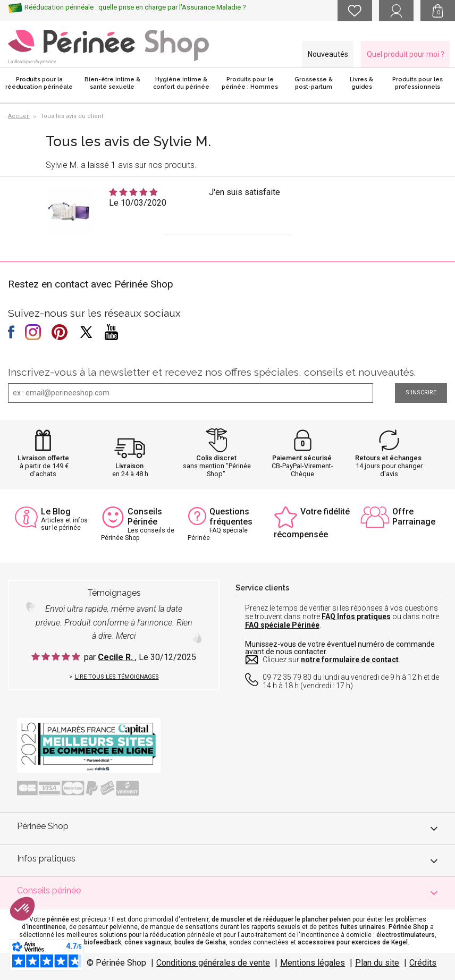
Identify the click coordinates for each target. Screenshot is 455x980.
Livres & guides (361, 83)
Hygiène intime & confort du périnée (181, 83)
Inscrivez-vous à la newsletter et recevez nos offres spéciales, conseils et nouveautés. (212, 372)
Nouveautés (328, 54)
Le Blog (56, 512)
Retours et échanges (388, 458)
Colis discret (216, 458)
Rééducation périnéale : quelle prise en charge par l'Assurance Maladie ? (135, 7)
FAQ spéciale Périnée (282, 625)
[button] (22, 909)
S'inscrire (421, 392)
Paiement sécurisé (302, 458)
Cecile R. (116, 657)
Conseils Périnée (145, 517)
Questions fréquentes (231, 517)
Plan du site (377, 963)
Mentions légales (313, 963)
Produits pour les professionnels (418, 83)
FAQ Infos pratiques (356, 616)
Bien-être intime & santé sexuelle (112, 83)
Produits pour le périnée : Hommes (250, 83)
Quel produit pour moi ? (406, 54)
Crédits (423, 963)
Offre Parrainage (414, 517)
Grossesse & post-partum (314, 83)
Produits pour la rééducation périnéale (39, 83)
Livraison (129, 466)
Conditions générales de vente (213, 963)
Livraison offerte (43, 458)
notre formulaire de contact (350, 660)
